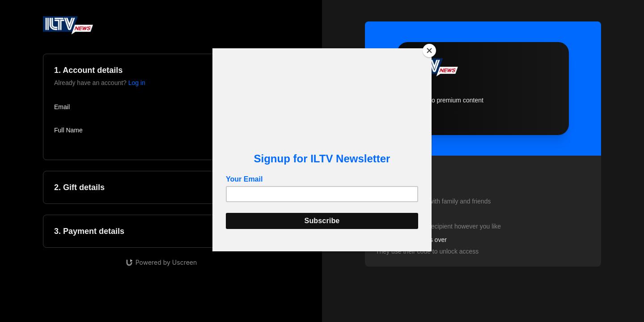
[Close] (429, 51)
